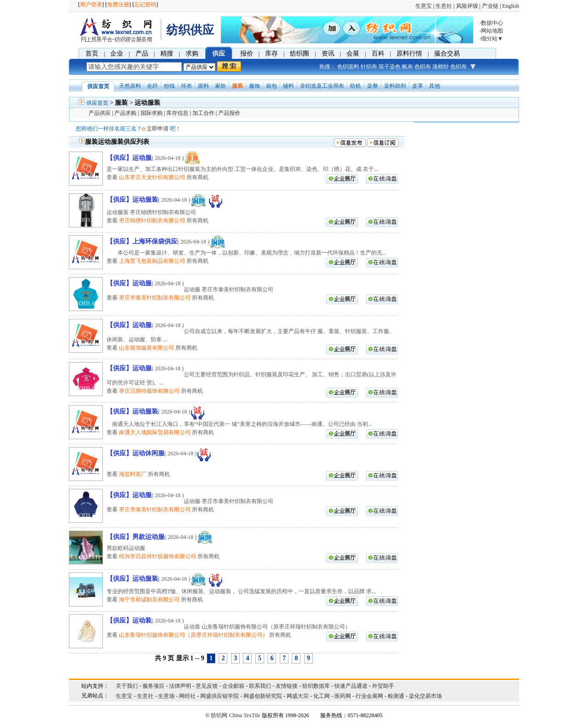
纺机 (356, 86)
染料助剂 (395, 86)
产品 (142, 54)
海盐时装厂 (133, 474)
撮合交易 (447, 54)
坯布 (187, 86)
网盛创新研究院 (263, 696)
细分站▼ (492, 39)
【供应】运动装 (129, 620)
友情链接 (287, 686)
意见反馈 (207, 686)
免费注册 (118, 5)
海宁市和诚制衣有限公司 (149, 600)
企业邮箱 (233, 686)
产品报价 (229, 113)
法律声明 (180, 686)
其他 (435, 86)
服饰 (254, 86)
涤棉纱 (441, 67)
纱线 (170, 86)
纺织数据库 (316, 686)
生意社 (444, 6)
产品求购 (125, 113)
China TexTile (244, 715)
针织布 (369, 67)
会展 (353, 54)
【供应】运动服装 (132, 200)
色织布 (423, 67)
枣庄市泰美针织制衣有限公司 (155, 298)
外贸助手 (383, 686)
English (511, 6)
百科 (378, 54)
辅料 (288, 86)
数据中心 (492, 23)
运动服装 (147, 103)
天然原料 (130, 86)
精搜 (167, 54)
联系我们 (260, 686)
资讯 (328, 54)
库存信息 (177, 113)
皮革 (418, 86)
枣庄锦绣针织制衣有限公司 (152, 221)
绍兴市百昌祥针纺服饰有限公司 (158, 556)
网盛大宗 (298, 696)
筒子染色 (390, 67)
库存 (271, 54)
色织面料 (348, 67)
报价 (247, 54)
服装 (237, 86)
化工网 (322, 696)
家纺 (220, 86)
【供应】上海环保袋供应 (142, 241)
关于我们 (127, 686)
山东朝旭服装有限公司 (147, 348)
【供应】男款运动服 (136, 537)
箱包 (271, 86)
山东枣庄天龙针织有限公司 (152, 177)
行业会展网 (369, 696)
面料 (204, 86)
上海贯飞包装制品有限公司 (152, 261)
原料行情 (409, 54)
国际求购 (152, 113)
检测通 (396, 696)
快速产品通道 (351, 686)
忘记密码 (145, 5)
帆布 (407, 67)
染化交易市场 (425, 696)
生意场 (166, 696)
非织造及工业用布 (322, 86)
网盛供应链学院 (220, 696)
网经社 (187, 696)
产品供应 (100, 113)
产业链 (490, 6)
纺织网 (219, 715)
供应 (219, 54)
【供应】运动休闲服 (136, 453)
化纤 (153, 86)
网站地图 (492, 31)
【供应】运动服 (129, 158)
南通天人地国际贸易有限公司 (155, 432)
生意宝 (424, 6)
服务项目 (153, 686)
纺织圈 (300, 54)
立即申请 (158, 129)
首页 (92, 54)
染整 (373, 86)
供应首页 (97, 103)
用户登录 (91, 5)
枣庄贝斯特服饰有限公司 (149, 391)
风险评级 (467, 6)
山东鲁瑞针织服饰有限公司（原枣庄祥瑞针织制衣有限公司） (193, 635)
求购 (192, 54)
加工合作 (204, 113)
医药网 (343, 696)
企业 (117, 54)
